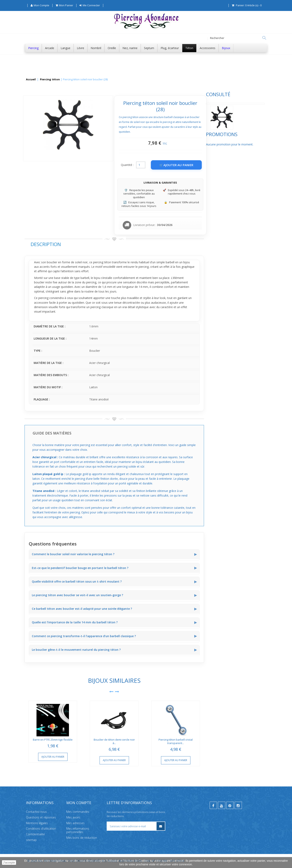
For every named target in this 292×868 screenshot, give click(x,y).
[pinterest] (230, 805)
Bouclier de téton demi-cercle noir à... (175, 741)
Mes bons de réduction (82, 838)
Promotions (40, 148)
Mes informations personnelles (78, 830)
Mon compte (79, 803)
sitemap (31, 840)
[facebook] (213, 805)
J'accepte (9, 863)
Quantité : (188, 165)
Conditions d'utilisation (41, 829)
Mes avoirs (73, 817)
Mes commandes (78, 812)
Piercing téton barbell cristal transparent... (236, 741)
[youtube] (222, 805)
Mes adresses (75, 823)
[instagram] (238, 805)
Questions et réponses (41, 817)
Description (106, 244)
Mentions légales (37, 823)
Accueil (31, 80)
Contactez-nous (36, 812)
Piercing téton (50, 80)
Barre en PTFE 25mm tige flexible (113, 740)
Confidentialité (35, 834)
